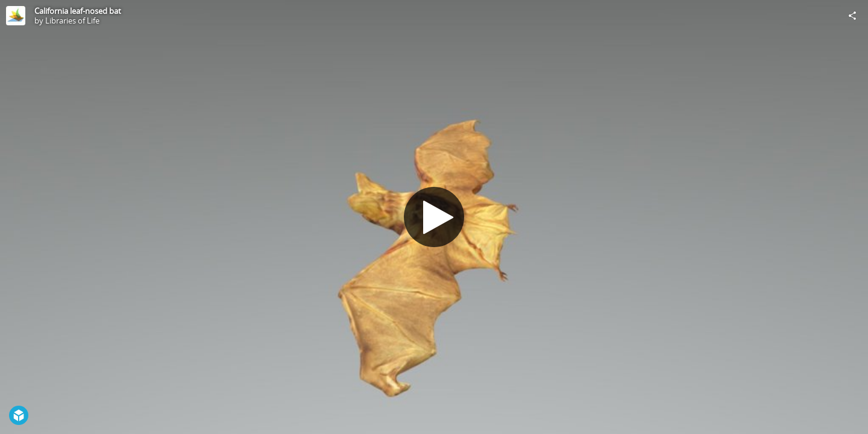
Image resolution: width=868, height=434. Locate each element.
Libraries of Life (72, 20)
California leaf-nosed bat (78, 11)
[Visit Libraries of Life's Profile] (16, 16)
